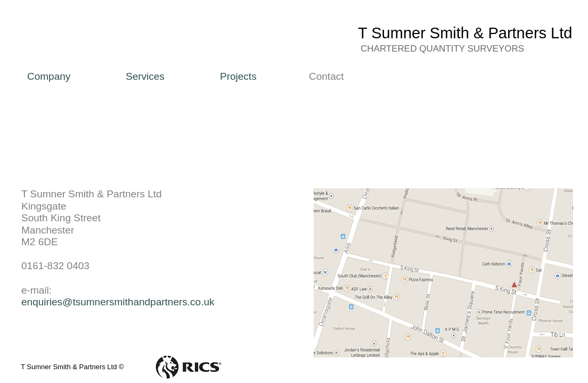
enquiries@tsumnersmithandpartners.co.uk (118, 302)
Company (49, 76)
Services (145, 76)
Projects (238, 76)
